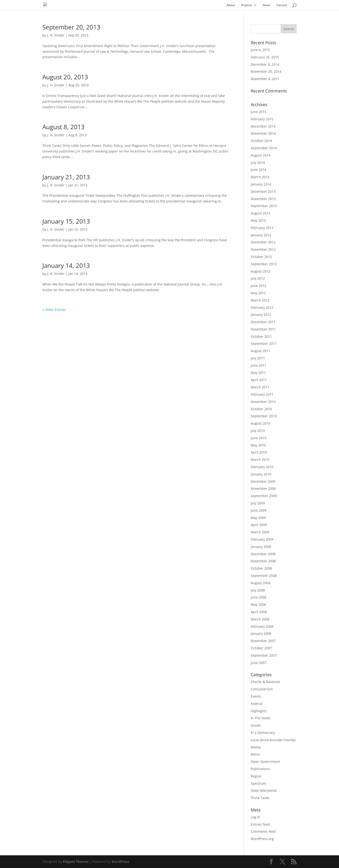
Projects (246, 5)
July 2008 (258, 590)
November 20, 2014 (266, 71)
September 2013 (264, 206)
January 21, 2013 (66, 177)
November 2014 (263, 133)
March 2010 (260, 460)
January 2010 (261, 474)
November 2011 (263, 329)
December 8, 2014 (265, 64)
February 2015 (262, 119)
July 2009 (258, 503)
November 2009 (263, 488)
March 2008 (260, 619)
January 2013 (261, 235)
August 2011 (260, 351)
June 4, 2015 (260, 50)
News (266, 5)
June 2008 (258, 597)
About (231, 5)
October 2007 (261, 648)
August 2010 (260, 423)
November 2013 (263, 199)
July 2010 (258, 431)
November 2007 (263, 641)
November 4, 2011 (265, 79)
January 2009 (261, 547)
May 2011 (258, 373)
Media (256, 747)
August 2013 (260, 213)
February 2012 (262, 307)
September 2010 (264, 416)
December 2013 (263, 191)
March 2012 (260, 300)
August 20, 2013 (65, 77)
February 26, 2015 (265, 57)
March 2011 (260, 387)
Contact (282, 5)
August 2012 (260, 271)
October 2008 (261, 568)
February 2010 (262, 467)
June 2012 (258, 286)
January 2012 (261, 315)
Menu (255, 754)
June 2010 (258, 438)
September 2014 (264, 148)
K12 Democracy (263, 733)
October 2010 (261, 409)
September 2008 (264, 576)
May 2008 (258, 605)
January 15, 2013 (66, 221)
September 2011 (264, 344)
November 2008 (263, 561)
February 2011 (262, 394)
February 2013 (262, 228)
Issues (256, 725)
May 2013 (258, 220)
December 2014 (263, 126)
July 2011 (258, 358)
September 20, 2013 (71, 27)
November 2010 (263, 402)
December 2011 (263, 322)
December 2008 (263, 554)
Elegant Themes (76, 862)
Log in (255, 817)
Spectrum (258, 783)
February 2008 (262, 626)
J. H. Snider (56, 35)
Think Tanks (260, 798)
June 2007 (258, 663)
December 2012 (263, 242)
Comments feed (263, 831)
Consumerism (262, 689)
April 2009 (259, 525)
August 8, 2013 (63, 127)
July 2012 (258, 278)
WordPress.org (262, 839)
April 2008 (259, 612)
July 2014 (258, 163)
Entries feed (260, 824)
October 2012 (261, 257)
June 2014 (258, 170)
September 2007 (264, 655)
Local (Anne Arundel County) (273, 740)
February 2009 (262, 539)
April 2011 (259, 380)
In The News (260, 718)
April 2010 (259, 452)
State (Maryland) (264, 790)
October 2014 (261, 141)
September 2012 (264, 264)
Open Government (265, 762)
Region (256, 776)
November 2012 (263, 249)
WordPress (120, 862)
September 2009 (264, 496)
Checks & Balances (265, 682)
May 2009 (258, 518)
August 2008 (260, 583)
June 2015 (258, 112)
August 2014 (260, 155)
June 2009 (258, 510)
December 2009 (263, 481)
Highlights (259, 711)
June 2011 (258, 365)
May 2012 (258, 293)
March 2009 (260, 532)
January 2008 (261, 633)
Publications (260, 769)
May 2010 (258, 445)
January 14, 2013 (66, 265)
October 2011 (261, 336)
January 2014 (261, 184)
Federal (257, 704)
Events (256, 696)
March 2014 (260, 177)
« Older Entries (54, 310)
